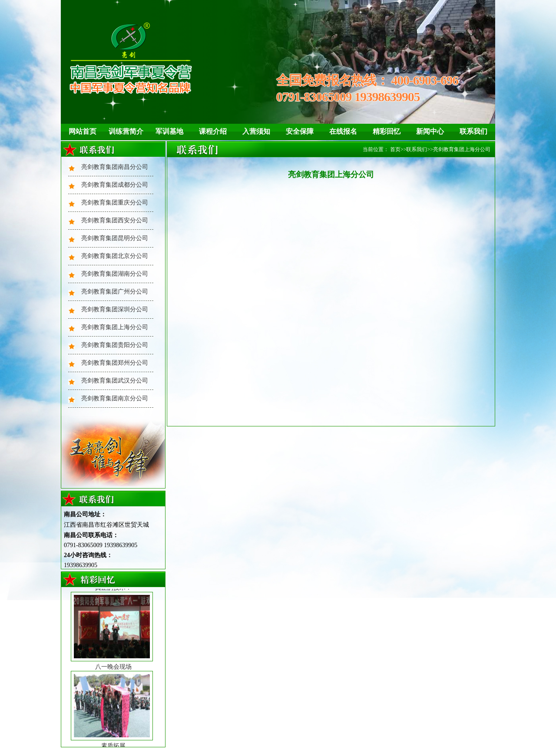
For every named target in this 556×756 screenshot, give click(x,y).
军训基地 (169, 131)
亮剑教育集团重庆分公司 (115, 203)
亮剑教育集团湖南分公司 (115, 274)
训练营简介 (126, 131)
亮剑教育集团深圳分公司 (115, 309)
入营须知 (256, 131)
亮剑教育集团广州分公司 (115, 292)
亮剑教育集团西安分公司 (115, 220)
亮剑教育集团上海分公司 (115, 327)
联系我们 (473, 131)
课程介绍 (213, 131)
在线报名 (343, 131)
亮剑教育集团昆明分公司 (115, 238)
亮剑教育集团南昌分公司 (115, 167)
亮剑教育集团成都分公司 (115, 185)
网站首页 (83, 131)
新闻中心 (430, 131)
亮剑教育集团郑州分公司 (115, 363)
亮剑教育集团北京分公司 (115, 256)
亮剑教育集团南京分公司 (115, 398)
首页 (395, 149)
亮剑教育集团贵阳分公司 (115, 345)
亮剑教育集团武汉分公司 (115, 381)
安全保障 (300, 131)
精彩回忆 (387, 131)
